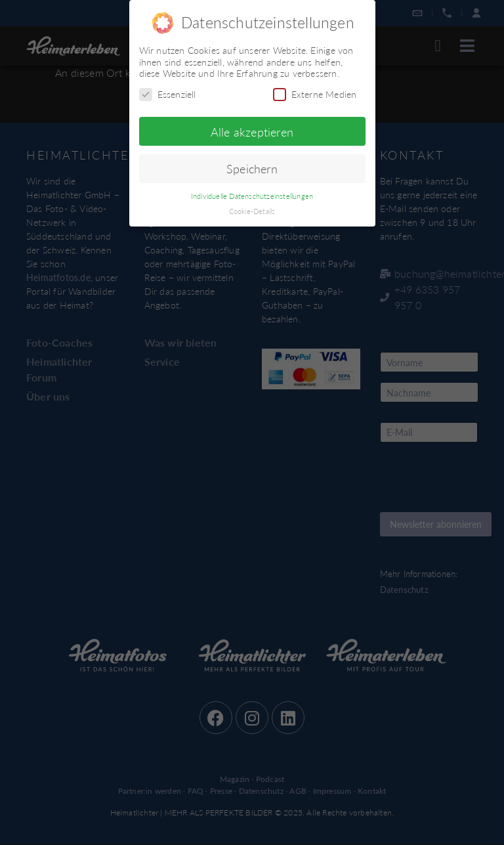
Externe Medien (315, 94)
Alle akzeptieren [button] (252, 132)
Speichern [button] (252, 168)
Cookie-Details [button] (252, 211)
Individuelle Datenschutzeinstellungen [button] (252, 196)
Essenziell (168, 94)
